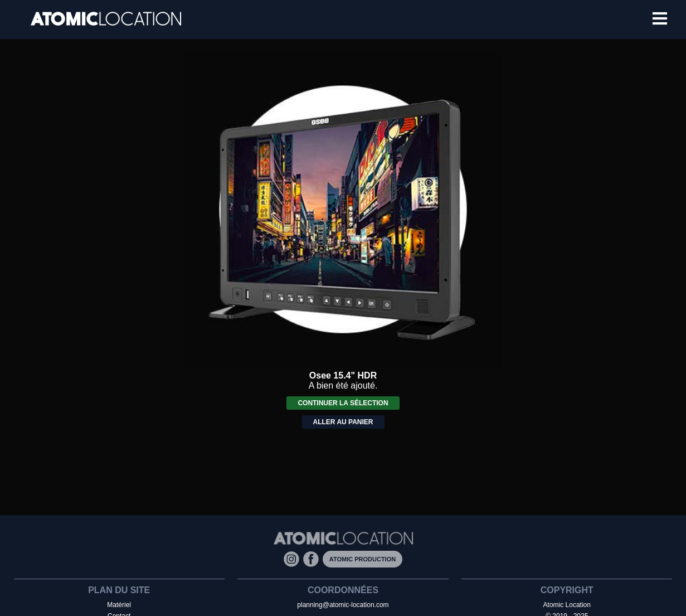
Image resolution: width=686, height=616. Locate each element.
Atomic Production (363, 559)
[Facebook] (313, 558)
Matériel (119, 605)
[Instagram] (293, 558)
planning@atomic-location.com (343, 605)
